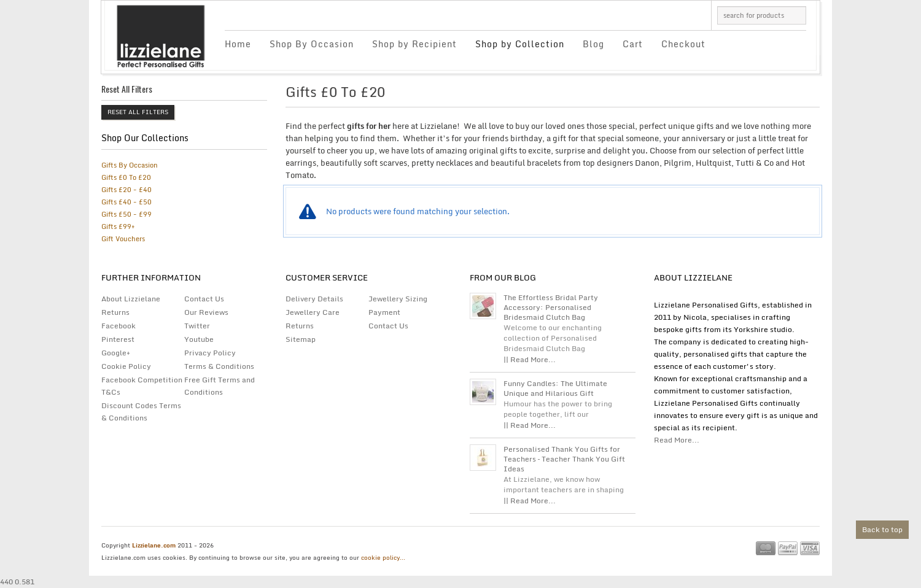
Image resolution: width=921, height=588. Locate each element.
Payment (384, 312)
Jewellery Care (313, 312)
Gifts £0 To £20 (126, 177)
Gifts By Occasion (130, 165)
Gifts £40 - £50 (126, 202)
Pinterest (118, 339)
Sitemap (301, 339)
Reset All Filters (138, 112)
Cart (633, 44)
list (802, 95)
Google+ (116, 353)
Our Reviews (206, 312)
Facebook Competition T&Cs (142, 386)
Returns (115, 312)
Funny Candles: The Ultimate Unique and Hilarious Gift (555, 389)
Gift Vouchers (123, 239)
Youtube (199, 339)
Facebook (119, 326)
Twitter (197, 326)
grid (781, 95)
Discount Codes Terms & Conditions (141, 412)
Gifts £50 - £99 (126, 214)
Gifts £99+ (118, 226)
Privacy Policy (210, 353)
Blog (593, 44)
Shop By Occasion (312, 44)
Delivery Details (314, 299)
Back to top (882, 529)
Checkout (683, 44)
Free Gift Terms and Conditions (220, 386)
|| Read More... (530, 359)
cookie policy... (383, 557)
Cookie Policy (126, 366)
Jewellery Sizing (398, 299)
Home (238, 44)
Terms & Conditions (219, 366)
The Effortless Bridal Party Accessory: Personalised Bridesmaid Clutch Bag (551, 308)
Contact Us (204, 299)
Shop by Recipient (414, 44)
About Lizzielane (131, 299)
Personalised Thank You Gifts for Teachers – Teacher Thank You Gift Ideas (564, 459)
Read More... (677, 440)
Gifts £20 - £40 (126, 190)
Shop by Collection (520, 44)
